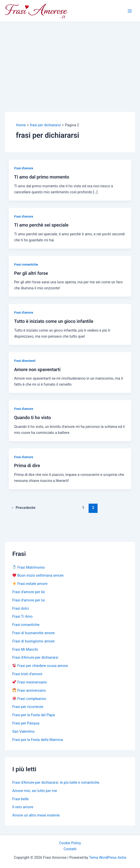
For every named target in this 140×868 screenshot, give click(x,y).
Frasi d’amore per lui (29, 600)
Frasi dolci (20, 608)
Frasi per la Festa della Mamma (38, 740)
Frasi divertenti (25, 361)
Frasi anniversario (29, 690)
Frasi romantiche (26, 264)
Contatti (70, 849)
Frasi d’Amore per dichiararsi (35, 657)
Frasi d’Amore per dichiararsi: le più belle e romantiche (56, 782)
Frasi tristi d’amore (27, 674)
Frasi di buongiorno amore (33, 641)
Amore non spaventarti (37, 369)
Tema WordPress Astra (108, 857)
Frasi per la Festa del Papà (33, 715)
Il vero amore (23, 807)
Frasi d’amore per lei (28, 592)
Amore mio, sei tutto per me (35, 791)
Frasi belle (20, 799)
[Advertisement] (70, 60)
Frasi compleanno (29, 699)
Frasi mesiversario (30, 682)
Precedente (23, 508)
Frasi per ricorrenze (28, 707)
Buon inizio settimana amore (38, 575)
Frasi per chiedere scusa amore (40, 666)
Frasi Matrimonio (29, 567)
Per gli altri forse (31, 273)
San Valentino (23, 731)
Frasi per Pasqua (26, 723)
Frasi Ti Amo (22, 616)
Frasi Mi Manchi (25, 649)
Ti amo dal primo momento (42, 177)
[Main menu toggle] (130, 11)
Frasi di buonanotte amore (33, 633)
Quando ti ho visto (32, 417)
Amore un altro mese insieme (36, 815)
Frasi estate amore (30, 584)
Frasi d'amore (24, 168)
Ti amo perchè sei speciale (41, 225)
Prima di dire (27, 466)
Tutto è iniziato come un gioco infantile (54, 321)
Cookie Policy (70, 843)
